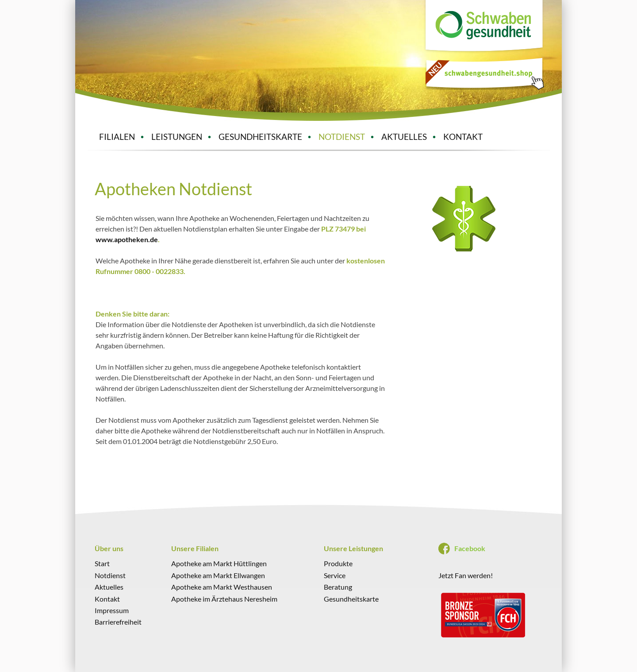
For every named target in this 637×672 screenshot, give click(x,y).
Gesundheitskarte (351, 599)
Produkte (338, 563)
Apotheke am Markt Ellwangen (218, 575)
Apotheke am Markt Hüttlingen (219, 563)
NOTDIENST (342, 137)
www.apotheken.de (127, 239)
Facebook (470, 548)
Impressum (112, 610)
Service (335, 575)
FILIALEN (117, 137)
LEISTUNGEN (177, 137)
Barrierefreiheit (118, 622)
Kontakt (107, 599)
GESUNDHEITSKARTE (260, 137)
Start (102, 563)
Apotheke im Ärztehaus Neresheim (224, 599)
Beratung (338, 587)
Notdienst (110, 575)
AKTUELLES (404, 137)
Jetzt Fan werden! (466, 575)
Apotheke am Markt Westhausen (222, 587)
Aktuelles (109, 587)
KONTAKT (463, 137)
